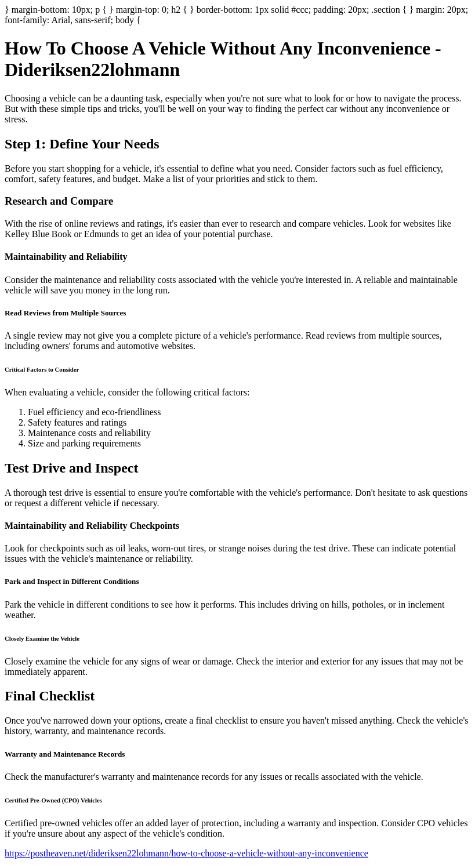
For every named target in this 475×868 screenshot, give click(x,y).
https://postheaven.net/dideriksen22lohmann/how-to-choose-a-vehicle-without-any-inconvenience (186, 853)
